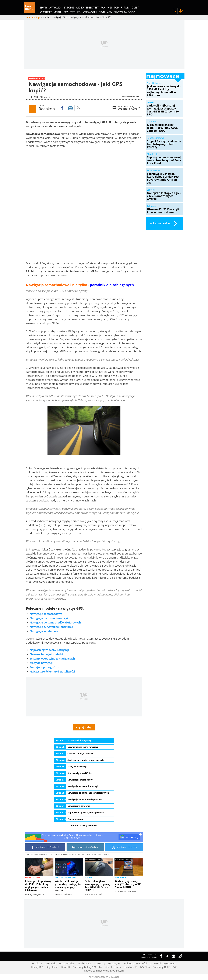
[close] (141, 835)
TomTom (106, 855)
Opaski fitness (33, 878)
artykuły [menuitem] (55, 7)
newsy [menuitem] (43, 7)
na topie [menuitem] (68, 7)
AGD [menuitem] (109, 12)
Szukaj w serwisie (174, 11)
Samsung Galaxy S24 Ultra (88, 967)
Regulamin (52, 967)
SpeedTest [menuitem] (92, 7)
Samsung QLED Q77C (165, 967)
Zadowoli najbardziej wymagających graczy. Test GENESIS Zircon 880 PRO (98, 886)
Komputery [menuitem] (45, 12)
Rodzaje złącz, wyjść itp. (45, 667)
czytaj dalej (84, 727)
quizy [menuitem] (135, 7)
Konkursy (100, 964)
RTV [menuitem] (79, 12)
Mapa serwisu (67, 964)
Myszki (88, 878)
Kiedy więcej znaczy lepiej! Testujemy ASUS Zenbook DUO (128, 884)
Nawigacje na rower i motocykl (50, 618)
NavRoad (96, 855)
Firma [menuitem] (102, 12)
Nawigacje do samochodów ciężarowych (55, 623)
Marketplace (84, 964)
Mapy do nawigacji (41, 663)
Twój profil (181, 11)
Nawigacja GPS (46, 855)
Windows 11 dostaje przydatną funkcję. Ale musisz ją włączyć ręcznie (68, 886)
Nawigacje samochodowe (46, 614)
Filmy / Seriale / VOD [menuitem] (124, 12)
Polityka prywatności (135, 964)
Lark (88, 855)
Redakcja (37, 964)
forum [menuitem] (125, 7)
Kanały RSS (37, 967)
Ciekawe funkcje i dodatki (46, 654)
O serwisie (50, 964)
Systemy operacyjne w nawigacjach (52, 658)
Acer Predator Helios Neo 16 (121, 967)
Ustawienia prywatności (163, 964)
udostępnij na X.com (124, 847)
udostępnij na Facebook (45, 847)
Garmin (81, 855)
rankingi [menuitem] (106, 7)
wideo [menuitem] (80, 7)
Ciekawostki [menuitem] (90, 12)
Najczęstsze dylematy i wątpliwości (52, 671)
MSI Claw (145, 967)
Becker (72, 855)
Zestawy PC (114, 964)
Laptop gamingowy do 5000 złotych (104, 971)
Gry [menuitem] (66, 12)
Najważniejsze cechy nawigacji (49, 650)
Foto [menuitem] (72, 12)
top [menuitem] (116, 7)
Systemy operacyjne (65, 878)
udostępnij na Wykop (85, 847)
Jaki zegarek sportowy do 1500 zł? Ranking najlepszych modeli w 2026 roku (38, 886)
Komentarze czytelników (84, 825)
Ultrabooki (121, 878)
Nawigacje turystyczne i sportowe (51, 627)
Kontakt (66, 967)
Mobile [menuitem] (58, 12)
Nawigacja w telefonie (44, 631)
